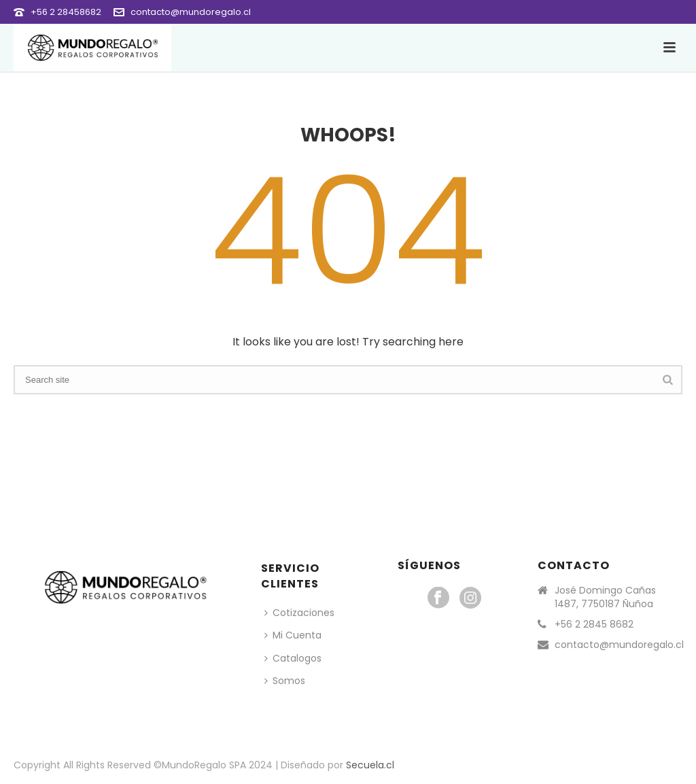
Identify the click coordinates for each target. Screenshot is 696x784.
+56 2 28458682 (66, 12)
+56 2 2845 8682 (594, 624)
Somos (285, 681)
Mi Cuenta (293, 635)
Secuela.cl (370, 765)
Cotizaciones (299, 613)
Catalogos (293, 658)
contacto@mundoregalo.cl (191, 12)
